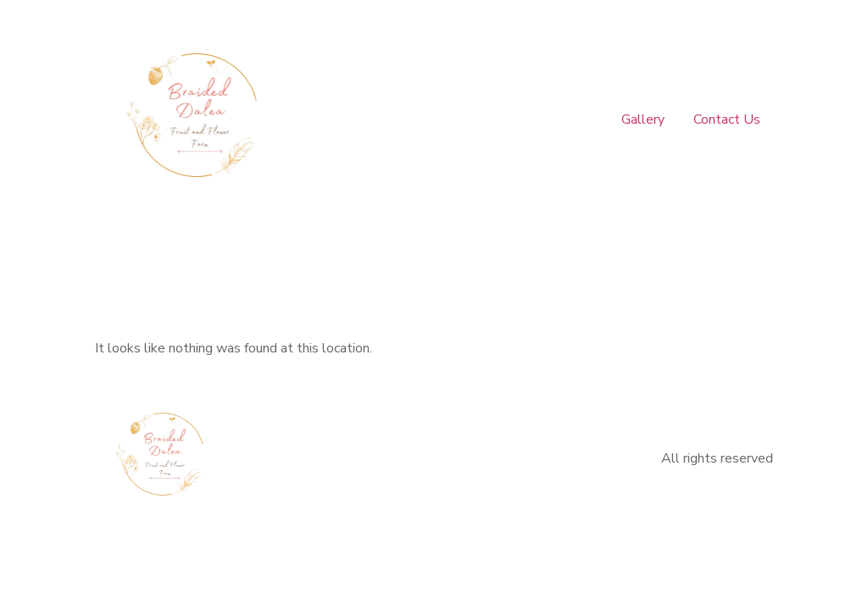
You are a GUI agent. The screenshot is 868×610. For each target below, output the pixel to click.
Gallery (645, 119)
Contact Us (727, 119)
